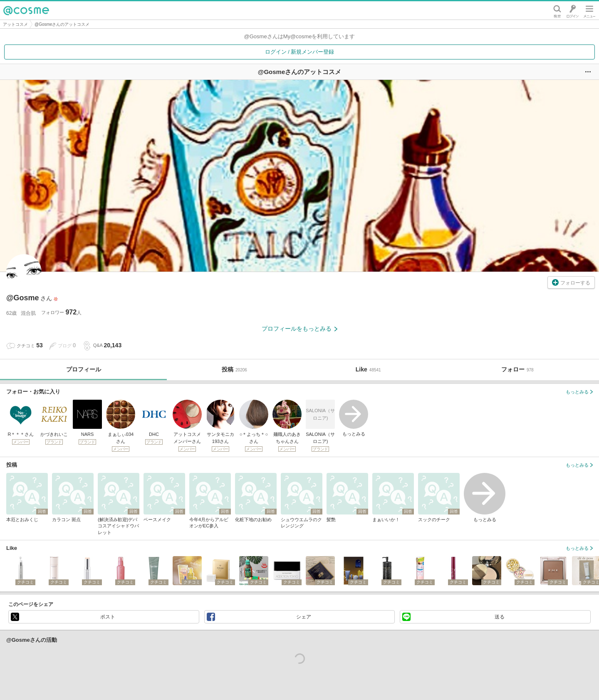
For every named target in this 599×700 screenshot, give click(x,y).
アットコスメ (15, 24)
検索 (557, 10)
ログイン (573, 10)
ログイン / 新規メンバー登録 (300, 52)
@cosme (26, 10)
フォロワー (61, 312)
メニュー (589, 10)
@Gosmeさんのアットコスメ (62, 24)
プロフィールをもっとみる (299, 329)
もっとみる (354, 418)
